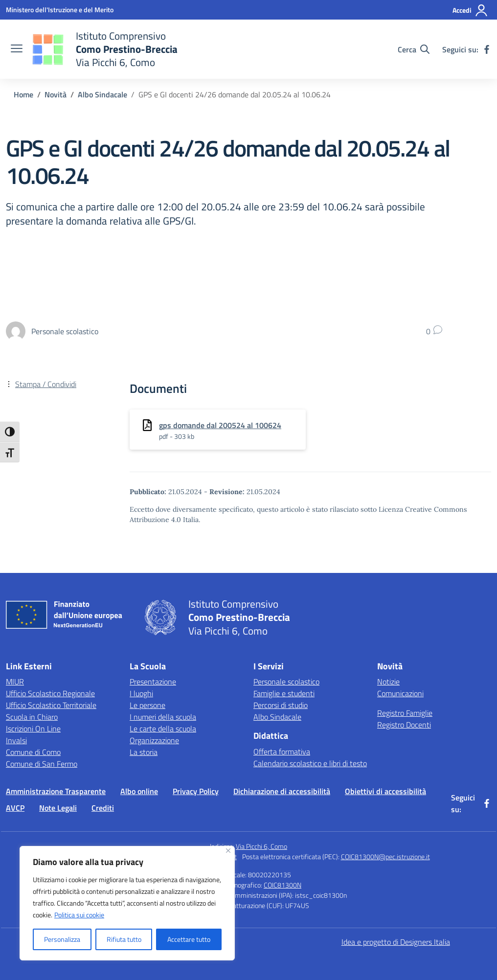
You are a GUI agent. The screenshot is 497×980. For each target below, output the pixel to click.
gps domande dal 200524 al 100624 (220, 425)
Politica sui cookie (79, 915)
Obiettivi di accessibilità (385, 791)
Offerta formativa (282, 752)
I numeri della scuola (163, 717)
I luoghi (141, 693)
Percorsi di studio (281, 705)
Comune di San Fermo (42, 764)
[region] (127, 903)
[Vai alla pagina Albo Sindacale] (102, 94)
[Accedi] (470, 10)
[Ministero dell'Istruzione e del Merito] (60, 10)
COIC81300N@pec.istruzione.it (385, 856)
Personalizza (62, 939)
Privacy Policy (196, 791)
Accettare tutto (189, 939)
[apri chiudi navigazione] (17, 49)
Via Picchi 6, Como (261, 846)
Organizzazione (154, 740)
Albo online (139, 791)
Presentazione (153, 682)
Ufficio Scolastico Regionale (50, 693)
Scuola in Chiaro (32, 717)
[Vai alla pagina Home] (23, 94)
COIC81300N (282, 885)
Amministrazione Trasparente (56, 791)
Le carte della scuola (163, 729)
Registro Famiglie (405, 713)
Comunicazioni (400, 693)
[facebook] (487, 49)
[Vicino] (228, 851)
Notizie (388, 682)
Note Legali (58, 808)
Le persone (147, 705)
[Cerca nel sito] (414, 49)
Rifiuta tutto (124, 939)
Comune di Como (33, 752)
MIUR (15, 682)
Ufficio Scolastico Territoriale (51, 705)
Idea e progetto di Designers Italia (396, 942)
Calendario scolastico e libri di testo (310, 763)
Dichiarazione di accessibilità (282, 791)
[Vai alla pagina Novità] (56, 94)
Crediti (103, 808)
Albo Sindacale (277, 717)
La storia (144, 752)
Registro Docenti (404, 725)
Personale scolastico (286, 682)
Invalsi (16, 740)
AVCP (15, 808)
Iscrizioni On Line (33, 729)
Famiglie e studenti (284, 693)
